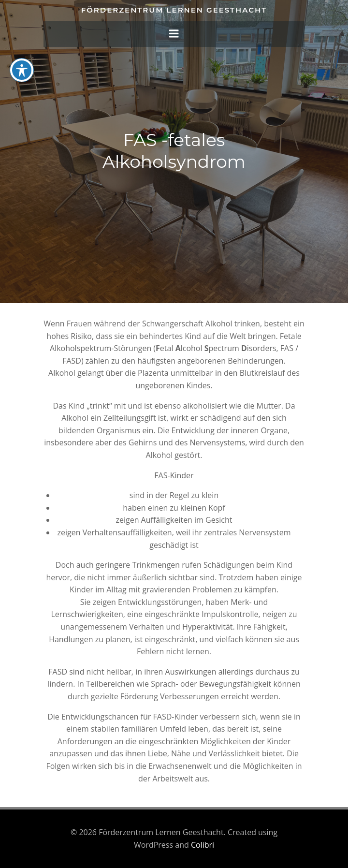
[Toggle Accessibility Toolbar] (22, 70)
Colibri (203, 845)
